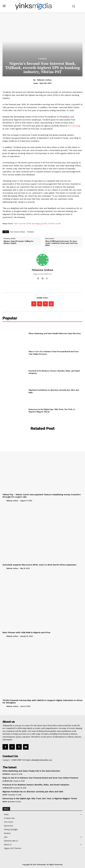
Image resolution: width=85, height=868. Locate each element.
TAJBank (31, 232)
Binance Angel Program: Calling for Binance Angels (19, 242)
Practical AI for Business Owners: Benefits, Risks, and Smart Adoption (54, 372)
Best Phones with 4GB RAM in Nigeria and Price (26, 632)
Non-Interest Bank (18, 232)
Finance (42, 59)
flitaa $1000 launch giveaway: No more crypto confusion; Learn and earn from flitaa (61, 243)
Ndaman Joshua (44, 80)
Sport (5, 795)
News (5, 802)
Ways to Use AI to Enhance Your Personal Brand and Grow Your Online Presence (40, 778)
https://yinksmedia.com (42, 274)
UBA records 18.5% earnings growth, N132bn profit (37, 224)
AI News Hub (7, 781)
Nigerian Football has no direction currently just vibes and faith (33, 792)
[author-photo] (4, 501)
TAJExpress (74, 126)
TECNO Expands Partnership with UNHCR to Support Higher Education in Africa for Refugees (42, 701)
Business (6, 774)
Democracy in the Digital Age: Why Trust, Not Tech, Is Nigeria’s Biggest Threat (40, 799)
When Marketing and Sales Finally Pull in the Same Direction (55, 333)
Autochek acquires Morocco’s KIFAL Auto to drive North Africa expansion (39, 565)
